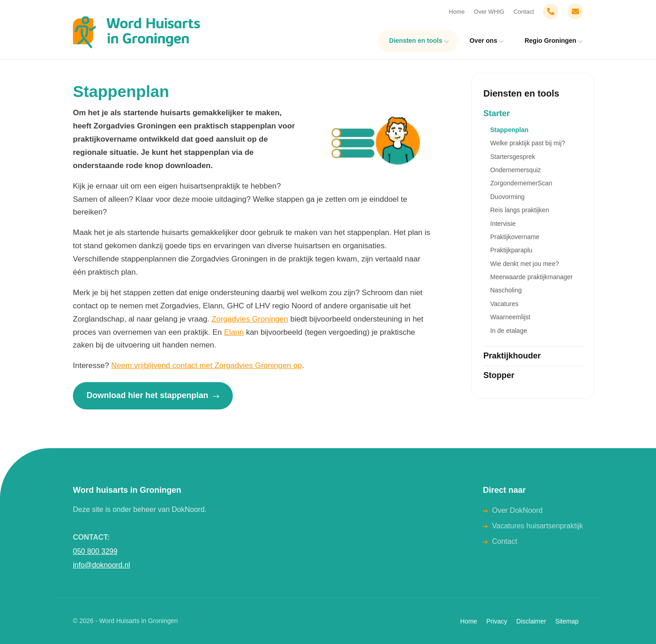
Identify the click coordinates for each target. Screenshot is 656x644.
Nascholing (506, 290)
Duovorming (507, 197)
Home (457, 12)
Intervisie (503, 224)
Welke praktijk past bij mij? (528, 143)
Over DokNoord (517, 510)
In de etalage (509, 331)
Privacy (497, 621)
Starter (497, 113)
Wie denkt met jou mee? (525, 264)
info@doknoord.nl (102, 565)
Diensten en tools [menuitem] (416, 41)
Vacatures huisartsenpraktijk (538, 526)
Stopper (499, 375)
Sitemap (567, 621)
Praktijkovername (515, 237)
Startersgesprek (513, 157)
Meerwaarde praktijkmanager (531, 277)
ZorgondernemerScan (521, 183)
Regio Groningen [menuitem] (550, 41)
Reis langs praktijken (520, 210)
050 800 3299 (95, 551)
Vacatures (504, 304)
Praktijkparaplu (511, 250)
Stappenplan (509, 130)
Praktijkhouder (512, 356)
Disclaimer (531, 621)
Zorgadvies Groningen (250, 319)
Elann (234, 332)
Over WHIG (489, 12)
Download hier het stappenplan (153, 395)
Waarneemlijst (510, 317)
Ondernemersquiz (515, 170)
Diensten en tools (521, 93)
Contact (524, 12)
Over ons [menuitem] (484, 41)
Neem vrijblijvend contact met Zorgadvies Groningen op (207, 365)
